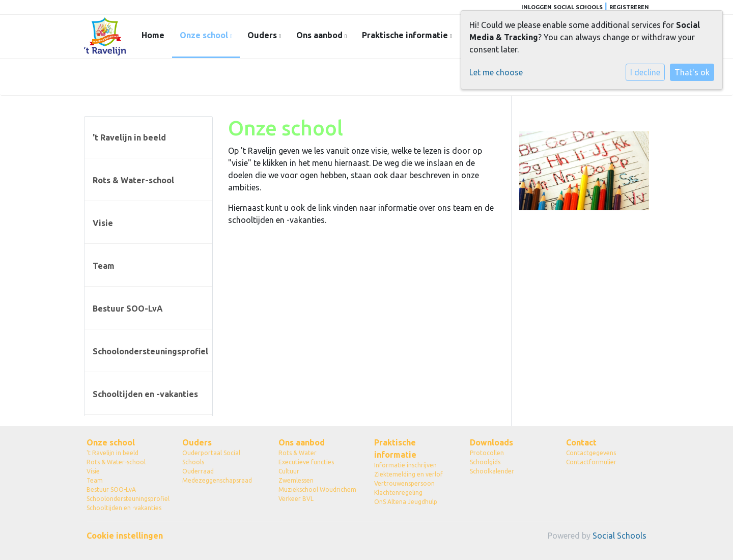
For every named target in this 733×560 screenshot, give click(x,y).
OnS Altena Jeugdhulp (406, 502)
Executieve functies (306, 462)
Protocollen (487, 453)
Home (153, 35)
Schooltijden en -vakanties (145, 394)
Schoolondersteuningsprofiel (150, 351)
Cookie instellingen (125, 536)
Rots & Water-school (133, 180)
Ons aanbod (320, 35)
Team (104, 266)
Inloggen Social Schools (562, 7)
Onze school (205, 35)
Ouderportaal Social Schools (211, 457)
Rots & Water (298, 453)
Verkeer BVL (296, 499)
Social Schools (619, 536)
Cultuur (289, 471)
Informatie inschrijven (405, 465)
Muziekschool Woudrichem (317, 489)
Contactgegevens (591, 453)
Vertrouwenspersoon (404, 483)
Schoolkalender (492, 471)
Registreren (629, 7)
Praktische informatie (406, 35)
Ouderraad (198, 471)
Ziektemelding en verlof (408, 474)
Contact (581, 442)
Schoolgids (485, 462)
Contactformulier (591, 462)
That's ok (692, 72)
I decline (645, 72)
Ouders (263, 35)
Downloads (491, 442)
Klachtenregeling (398, 493)
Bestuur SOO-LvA (128, 309)
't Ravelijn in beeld (129, 137)
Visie (103, 223)
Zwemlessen (296, 480)
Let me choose (496, 72)
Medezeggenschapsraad (217, 480)
